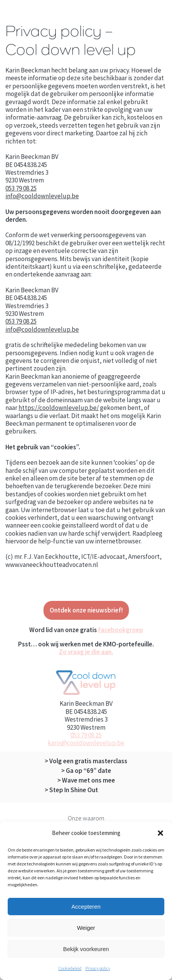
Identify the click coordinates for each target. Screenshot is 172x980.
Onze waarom (86, 818)
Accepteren (86, 907)
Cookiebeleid (70, 968)
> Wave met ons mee (86, 780)
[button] (160, 833)
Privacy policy (98, 968)
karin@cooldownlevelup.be (86, 743)
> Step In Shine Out (71, 790)
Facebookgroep (121, 630)
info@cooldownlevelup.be (42, 196)
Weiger (86, 928)
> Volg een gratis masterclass (86, 761)
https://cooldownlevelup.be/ (59, 408)
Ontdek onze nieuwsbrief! (86, 610)
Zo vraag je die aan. (86, 652)
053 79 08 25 (21, 188)
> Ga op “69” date (86, 771)
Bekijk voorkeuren (86, 949)
